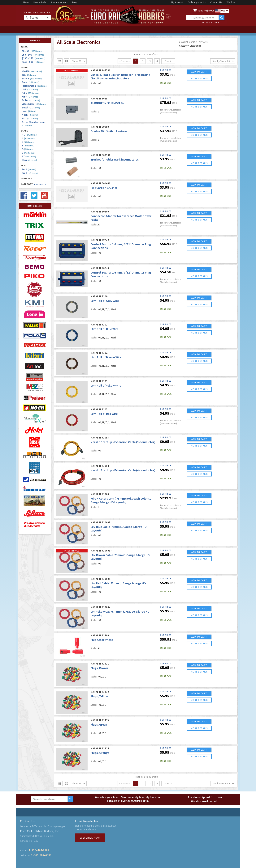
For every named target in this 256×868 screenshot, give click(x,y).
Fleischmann (35, 86)
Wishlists (231, 2)
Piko (30, 93)
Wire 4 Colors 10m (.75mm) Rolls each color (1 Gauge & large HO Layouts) (121, 500)
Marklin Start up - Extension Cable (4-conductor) (123, 470)
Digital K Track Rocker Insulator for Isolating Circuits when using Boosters (120, 76)
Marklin (32, 71)
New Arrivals (40, 2)
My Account (177, 2)
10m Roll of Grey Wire (105, 301)
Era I (29, 169)
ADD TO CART (199, 72)
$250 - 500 (34, 62)
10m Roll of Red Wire (104, 414)
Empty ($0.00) (206, 10)
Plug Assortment (102, 640)
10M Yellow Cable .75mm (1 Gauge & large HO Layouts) (120, 613)
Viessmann (34, 104)
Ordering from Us (197, 2)
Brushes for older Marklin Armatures (115, 159)
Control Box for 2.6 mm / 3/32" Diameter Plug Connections (121, 246)
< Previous (125, 61)
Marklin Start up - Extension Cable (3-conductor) (123, 442)
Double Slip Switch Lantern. (109, 131)
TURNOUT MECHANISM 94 (107, 103)
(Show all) (40, 184)
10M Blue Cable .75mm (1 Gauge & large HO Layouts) (119, 528)
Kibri (30, 97)
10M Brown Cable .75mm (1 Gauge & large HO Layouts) (120, 557)
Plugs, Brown (99, 668)
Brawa (32, 79)
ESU (30, 118)
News (26, 2)
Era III (30, 173)
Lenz (29, 111)
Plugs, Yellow (99, 696)
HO (30, 135)
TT (29, 156)
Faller (31, 100)
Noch (30, 115)
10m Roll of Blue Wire (104, 329)
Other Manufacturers (34, 124)
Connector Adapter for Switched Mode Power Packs (121, 218)
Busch (31, 108)
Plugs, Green (99, 724)
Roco (30, 82)
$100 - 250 (34, 58)
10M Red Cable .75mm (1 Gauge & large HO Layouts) (118, 585)
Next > (168, 61)
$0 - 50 (32, 51)
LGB (30, 89)
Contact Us (216, 2)
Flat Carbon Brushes (104, 188)
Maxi (29, 160)
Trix (29, 75)
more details (199, 78)
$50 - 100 (33, 55)
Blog (75, 2)
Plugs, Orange (100, 753)
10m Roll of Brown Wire (106, 357)
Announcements (59, 2)
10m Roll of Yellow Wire (106, 385)
